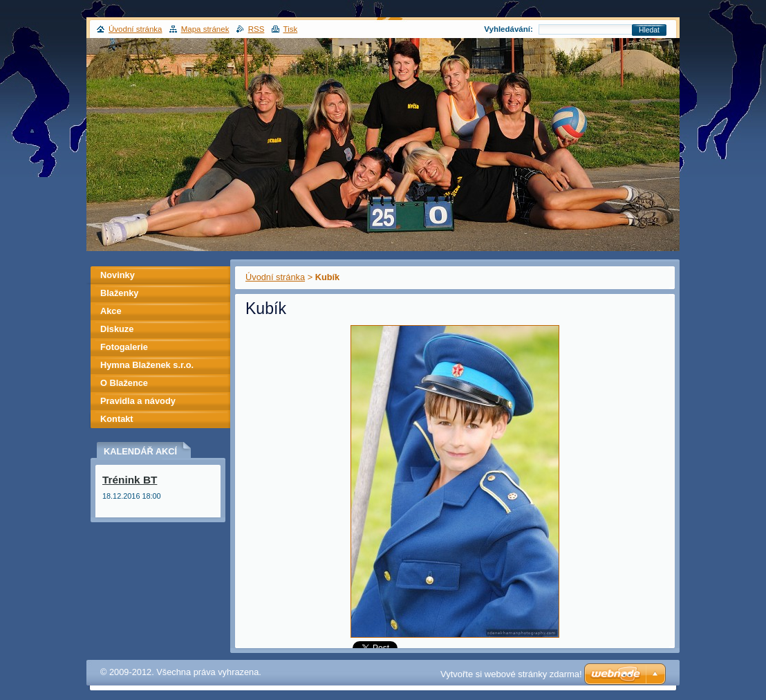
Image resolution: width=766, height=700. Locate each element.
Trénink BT (130, 480)
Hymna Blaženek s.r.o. (147, 365)
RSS (256, 29)
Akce (111, 311)
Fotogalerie (124, 347)
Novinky (118, 275)
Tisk (291, 29)
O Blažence (124, 383)
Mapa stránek (205, 29)
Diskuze (117, 329)
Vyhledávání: (508, 29)
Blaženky (119, 293)
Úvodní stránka (275, 277)
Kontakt (117, 419)
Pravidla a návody (138, 401)
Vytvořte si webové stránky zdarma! (511, 674)
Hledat (649, 30)
